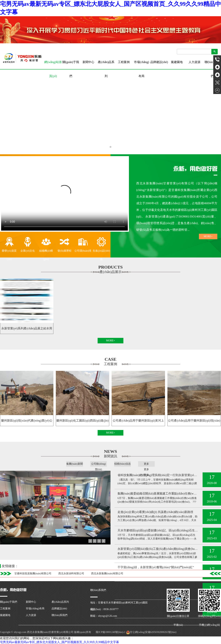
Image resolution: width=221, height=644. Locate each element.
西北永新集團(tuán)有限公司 (107, 573)
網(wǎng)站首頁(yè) (53, 65)
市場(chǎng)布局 (142, 69)
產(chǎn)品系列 (106, 69)
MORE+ (208, 236)
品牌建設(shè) (159, 62)
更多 (146, 464)
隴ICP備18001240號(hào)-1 (110, 632)
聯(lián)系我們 (212, 69)
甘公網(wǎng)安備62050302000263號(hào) (151, 632)
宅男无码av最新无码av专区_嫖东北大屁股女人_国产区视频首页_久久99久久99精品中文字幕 (59, 642)
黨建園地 (177, 62)
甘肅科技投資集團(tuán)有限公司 (33, 573)
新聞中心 (88, 62)
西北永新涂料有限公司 (71, 573)
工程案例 (124, 62)
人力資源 (194, 62)
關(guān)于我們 (71, 69)
